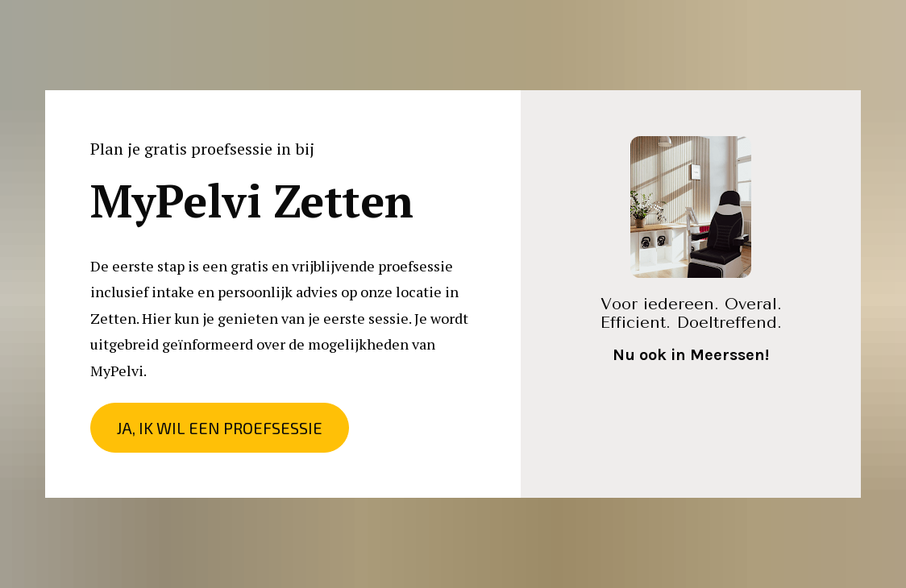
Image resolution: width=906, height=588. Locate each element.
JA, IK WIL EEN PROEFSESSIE (220, 428)
